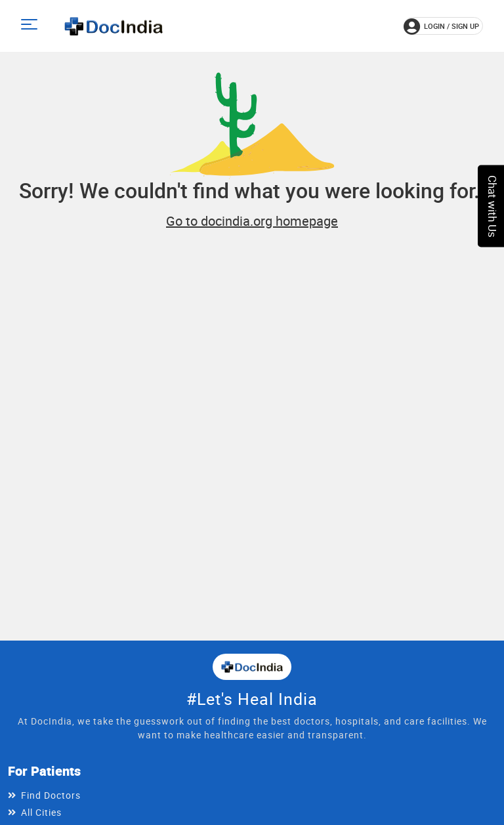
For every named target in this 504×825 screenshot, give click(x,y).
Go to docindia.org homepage (252, 221)
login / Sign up (441, 26)
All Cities (41, 812)
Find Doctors (51, 795)
